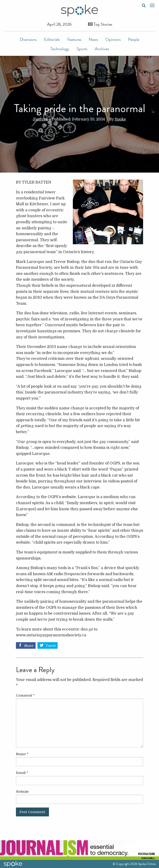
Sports (82, 49)
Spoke (120, 119)
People (134, 39)
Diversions (28, 39)
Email (22, 773)
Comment (25, 695)
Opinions (113, 39)
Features (74, 39)
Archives (102, 49)
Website (22, 792)
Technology (60, 49)
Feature (41, 119)
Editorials (52, 39)
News (93, 39)
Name (22, 754)
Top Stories (100, 24)
